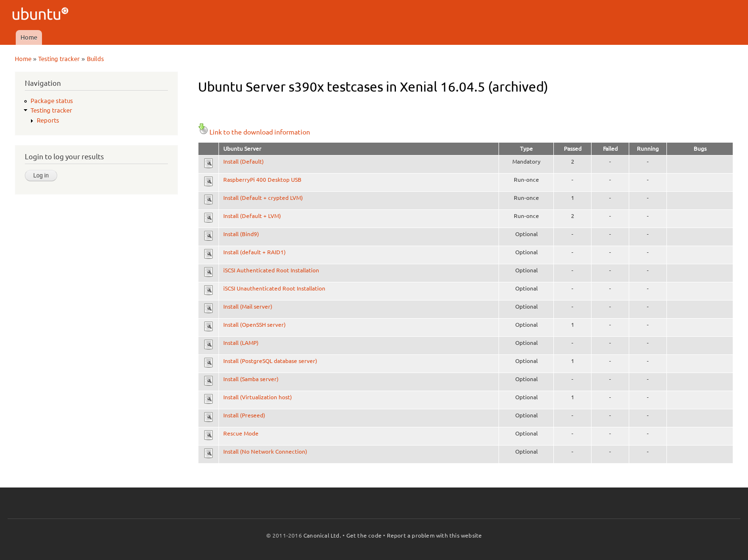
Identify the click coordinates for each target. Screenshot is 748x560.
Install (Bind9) (241, 234)
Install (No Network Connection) (265, 451)
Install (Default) (244, 161)
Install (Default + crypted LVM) (263, 198)
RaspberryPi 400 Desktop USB (262, 180)
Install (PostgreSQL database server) (270, 361)
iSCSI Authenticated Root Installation (271, 270)
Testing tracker (59, 59)
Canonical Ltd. (322, 535)
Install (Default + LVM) (252, 216)
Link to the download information (254, 132)
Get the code (364, 535)
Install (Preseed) (244, 415)
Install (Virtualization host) (258, 397)
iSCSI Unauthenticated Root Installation (274, 288)
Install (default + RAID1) (255, 252)
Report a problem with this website (435, 535)
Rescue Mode (241, 433)
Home (29, 37)
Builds (95, 59)
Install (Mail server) (248, 306)
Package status (52, 101)
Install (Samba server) (251, 379)
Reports (48, 120)
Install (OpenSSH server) (255, 325)
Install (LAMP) (241, 343)
